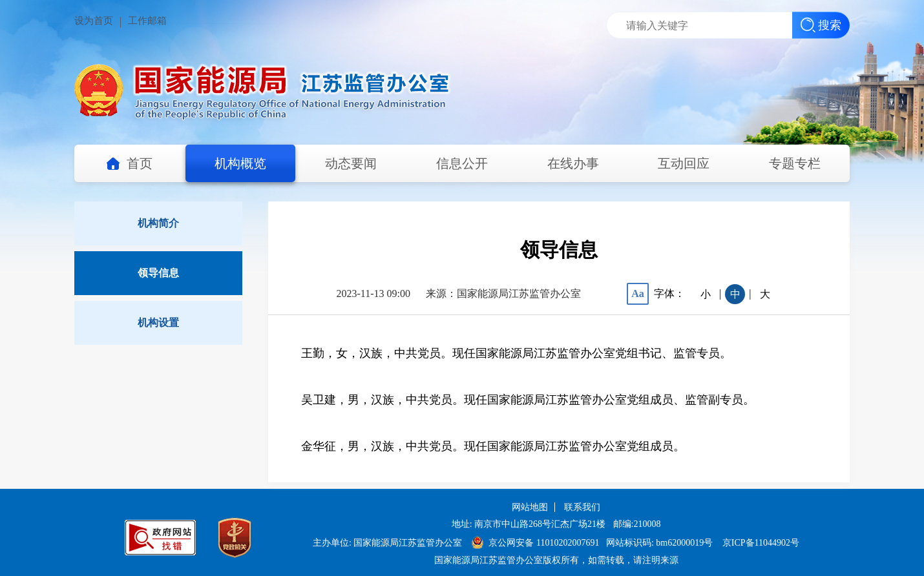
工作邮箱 (147, 21)
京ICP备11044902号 (761, 543)
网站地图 (530, 507)
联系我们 (582, 507)
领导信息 (158, 273)
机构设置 (158, 323)
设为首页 (94, 21)
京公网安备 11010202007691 (545, 543)
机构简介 (158, 223)
